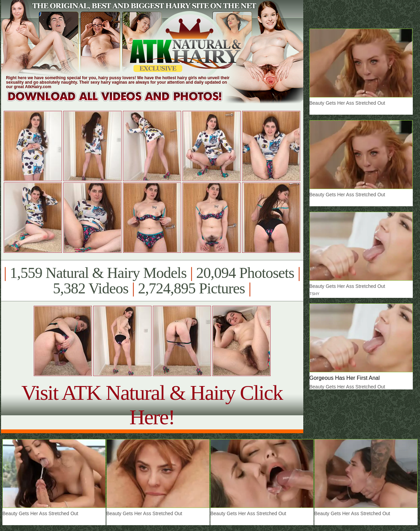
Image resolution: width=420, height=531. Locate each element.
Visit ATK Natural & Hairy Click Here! (152, 405)
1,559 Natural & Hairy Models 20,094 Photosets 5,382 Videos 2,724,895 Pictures (152, 281)
